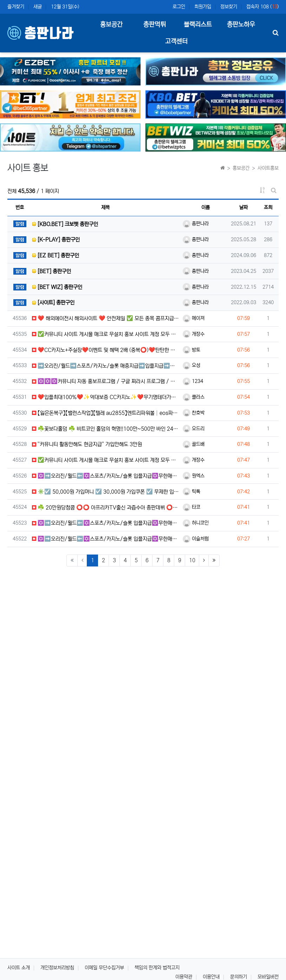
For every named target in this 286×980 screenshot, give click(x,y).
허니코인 (196, 523)
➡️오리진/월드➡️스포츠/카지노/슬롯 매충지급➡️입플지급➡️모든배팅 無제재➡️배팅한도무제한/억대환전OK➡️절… (106, 366)
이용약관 (184, 977)
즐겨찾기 (16, 7)
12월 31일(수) (65, 7)
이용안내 (211, 977)
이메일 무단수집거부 (104, 968)
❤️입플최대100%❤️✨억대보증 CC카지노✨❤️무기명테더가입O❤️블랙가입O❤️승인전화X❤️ (106, 397)
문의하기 (239, 977)
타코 (191, 507)
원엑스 (194, 476)
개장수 (194, 334)
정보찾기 (229, 7)
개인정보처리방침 (57, 968)
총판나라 (196, 224)
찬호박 (194, 413)
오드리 (194, 429)
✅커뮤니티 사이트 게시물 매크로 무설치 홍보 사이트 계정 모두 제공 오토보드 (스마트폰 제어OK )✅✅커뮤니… (106, 334)
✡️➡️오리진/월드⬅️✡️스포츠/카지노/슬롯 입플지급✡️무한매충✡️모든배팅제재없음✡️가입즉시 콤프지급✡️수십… (106, 476)
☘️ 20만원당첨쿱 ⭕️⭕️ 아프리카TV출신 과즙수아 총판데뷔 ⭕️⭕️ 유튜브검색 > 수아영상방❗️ (106, 508)
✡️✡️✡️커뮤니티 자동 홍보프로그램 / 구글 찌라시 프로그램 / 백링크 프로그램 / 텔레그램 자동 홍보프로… (106, 381)
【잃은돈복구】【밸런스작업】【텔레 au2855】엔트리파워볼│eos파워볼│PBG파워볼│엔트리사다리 (106, 413)
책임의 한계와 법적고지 (157, 968)
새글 (38, 7)
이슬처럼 (196, 539)
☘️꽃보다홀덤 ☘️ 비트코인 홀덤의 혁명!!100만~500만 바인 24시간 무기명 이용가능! (106, 429)
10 (192, 560)
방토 (191, 350)
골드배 (194, 444)
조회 (268, 207)
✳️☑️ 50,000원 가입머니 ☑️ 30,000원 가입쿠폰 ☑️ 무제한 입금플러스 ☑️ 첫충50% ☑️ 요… (106, 492)
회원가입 (203, 7)
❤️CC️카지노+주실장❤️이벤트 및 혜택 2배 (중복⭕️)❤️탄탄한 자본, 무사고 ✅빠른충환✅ (106, 350)
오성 (191, 365)
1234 (193, 381)
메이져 (194, 318)
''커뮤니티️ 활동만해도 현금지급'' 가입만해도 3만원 (87, 444)
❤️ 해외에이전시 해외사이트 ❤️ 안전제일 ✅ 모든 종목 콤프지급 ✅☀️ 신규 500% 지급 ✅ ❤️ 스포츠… (106, 318)
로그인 (179, 7)
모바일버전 (268, 977)
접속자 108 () (262, 7)
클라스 (194, 397)
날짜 (243, 207)
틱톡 (191, 492)
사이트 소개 (19, 968)
